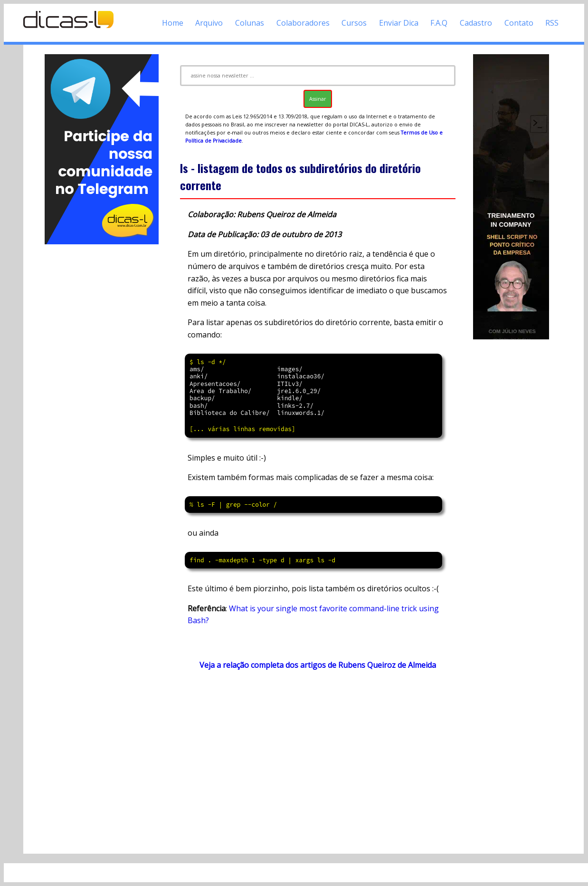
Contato (519, 23)
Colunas (250, 23)
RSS (552, 23)
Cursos (354, 23)
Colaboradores (303, 23)
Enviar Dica (399, 23)
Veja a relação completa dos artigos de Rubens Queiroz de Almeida (318, 665)
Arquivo (209, 23)
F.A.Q (439, 23)
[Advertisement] (102, 389)
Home (173, 23)
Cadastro (476, 23)
